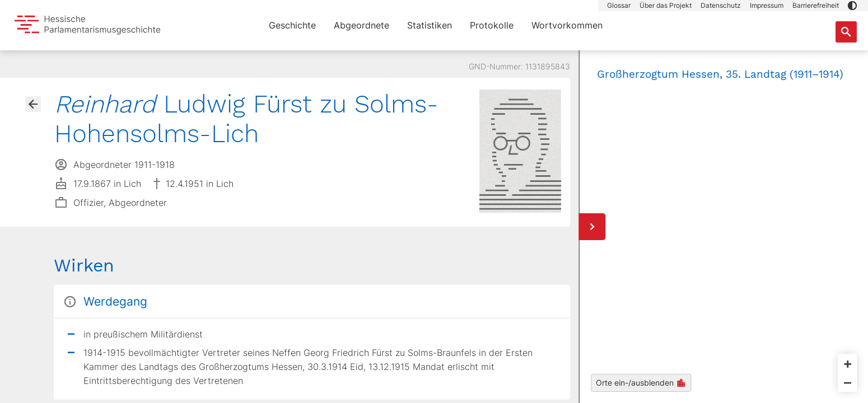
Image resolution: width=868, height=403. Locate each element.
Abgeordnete (361, 25)
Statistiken (430, 25)
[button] (852, 6)
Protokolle (492, 25)
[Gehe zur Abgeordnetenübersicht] (33, 104)
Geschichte (292, 25)
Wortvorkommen (567, 25)
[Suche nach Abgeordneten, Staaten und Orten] (846, 32)
